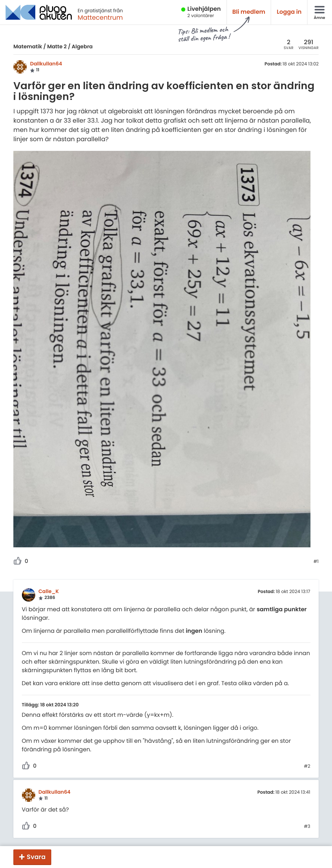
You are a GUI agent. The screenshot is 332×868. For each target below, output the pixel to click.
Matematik (28, 46)
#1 (316, 562)
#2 (307, 767)
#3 (307, 827)
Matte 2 (57, 46)
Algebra (82, 46)
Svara (36, 857)
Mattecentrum (100, 17)
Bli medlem (249, 12)
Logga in (289, 12)
